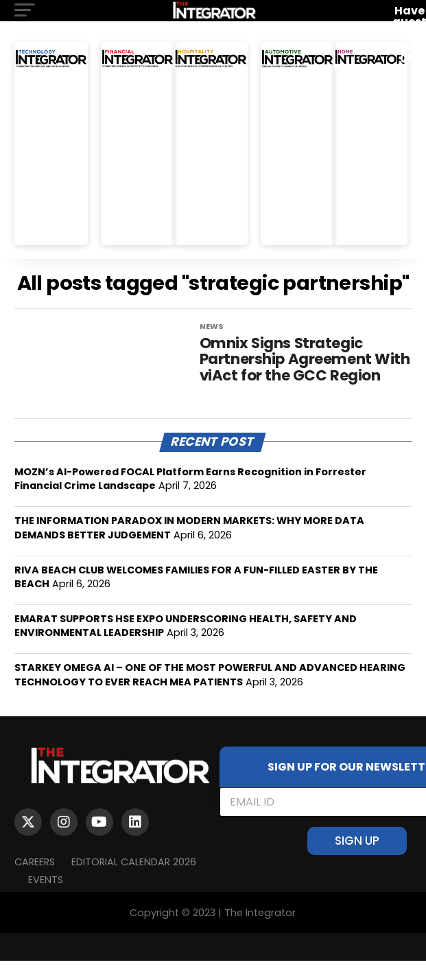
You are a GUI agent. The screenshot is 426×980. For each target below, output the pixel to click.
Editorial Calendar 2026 (134, 881)
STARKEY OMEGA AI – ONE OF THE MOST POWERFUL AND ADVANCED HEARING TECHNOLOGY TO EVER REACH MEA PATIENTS (210, 694)
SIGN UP (357, 860)
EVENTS (46, 899)
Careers (35, 881)
